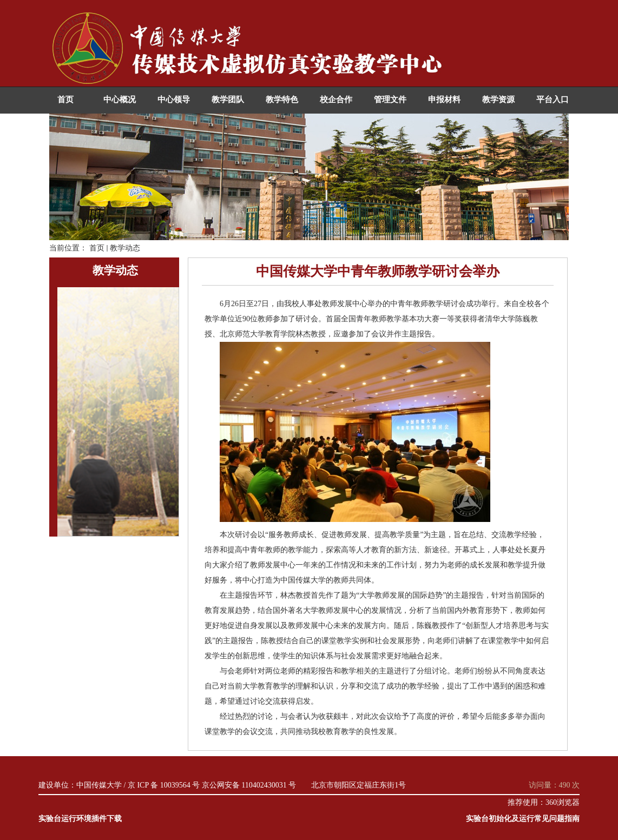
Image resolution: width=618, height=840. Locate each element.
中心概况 (120, 100)
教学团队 (228, 100)
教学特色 (282, 100)
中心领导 (174, 100)
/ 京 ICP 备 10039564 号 (162, 785)
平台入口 (553, 100)
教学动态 (125, 248)
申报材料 (444, 100)
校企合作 (336, 100)
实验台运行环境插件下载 (80, 819)
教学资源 (498, 100)
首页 (65, 100)
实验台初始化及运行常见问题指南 (523, 819)
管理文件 (390, 100)
